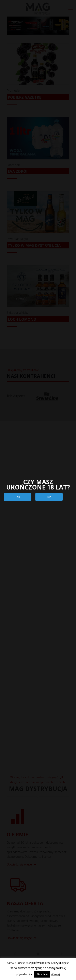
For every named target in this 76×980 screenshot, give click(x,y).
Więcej (55, 974)
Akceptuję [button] (42, 974)
